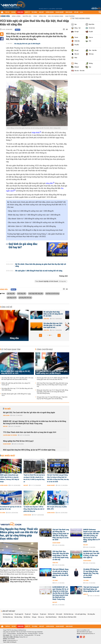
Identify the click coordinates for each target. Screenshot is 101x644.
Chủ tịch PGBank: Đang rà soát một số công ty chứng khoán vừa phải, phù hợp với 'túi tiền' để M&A (60, 573)
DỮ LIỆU (76, 12)
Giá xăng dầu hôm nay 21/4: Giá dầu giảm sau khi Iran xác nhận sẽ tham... (53, 314)
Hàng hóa (5, 16)
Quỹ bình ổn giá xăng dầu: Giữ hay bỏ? (23, 246)
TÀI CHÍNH (34, 12)
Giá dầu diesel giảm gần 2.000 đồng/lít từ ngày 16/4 (16, 395)
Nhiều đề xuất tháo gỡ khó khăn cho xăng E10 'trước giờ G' (16, 384)
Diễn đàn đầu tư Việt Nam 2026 (67, 617)
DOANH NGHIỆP (60, 12)
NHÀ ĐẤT (41, 12)
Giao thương (70, 16)
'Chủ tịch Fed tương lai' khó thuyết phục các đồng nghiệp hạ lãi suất (91, 589)
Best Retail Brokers (51, 617)
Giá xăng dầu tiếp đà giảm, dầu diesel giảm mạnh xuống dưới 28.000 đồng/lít (52, 372)
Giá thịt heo (27, 617)
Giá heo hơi (51, 614)
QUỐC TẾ (27, 12)
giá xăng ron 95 (12, 298)
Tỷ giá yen (35, 614)
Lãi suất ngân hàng (80, 614)
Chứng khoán (4, 485)
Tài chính (3, 513)
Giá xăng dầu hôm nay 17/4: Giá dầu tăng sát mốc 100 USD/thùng (17, 389)
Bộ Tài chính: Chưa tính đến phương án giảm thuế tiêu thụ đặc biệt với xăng (41, 265)
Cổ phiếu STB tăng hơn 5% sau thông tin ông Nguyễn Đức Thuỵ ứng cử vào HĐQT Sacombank (91, 573)
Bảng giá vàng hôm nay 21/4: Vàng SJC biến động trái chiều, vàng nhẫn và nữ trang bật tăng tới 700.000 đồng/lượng (52, 392)
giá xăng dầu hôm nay (25, 298)
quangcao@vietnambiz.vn (88, 634)
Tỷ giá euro (43, 614)
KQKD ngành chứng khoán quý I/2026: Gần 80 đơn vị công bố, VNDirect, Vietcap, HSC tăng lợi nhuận (9, 478)
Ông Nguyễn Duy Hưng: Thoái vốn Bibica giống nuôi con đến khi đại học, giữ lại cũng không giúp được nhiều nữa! (19, 534)
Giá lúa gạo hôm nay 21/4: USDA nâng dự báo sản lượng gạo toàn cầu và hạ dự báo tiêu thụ (52, 379)
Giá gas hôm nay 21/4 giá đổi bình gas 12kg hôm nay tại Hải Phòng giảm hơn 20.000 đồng (52, 398)
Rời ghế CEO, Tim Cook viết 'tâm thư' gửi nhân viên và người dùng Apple (29, 413)
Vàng (35, 16)
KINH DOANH (69, 12)
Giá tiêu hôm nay (69, 614)
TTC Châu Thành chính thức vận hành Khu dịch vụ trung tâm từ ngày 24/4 (30, 432)
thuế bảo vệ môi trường (52, 293)
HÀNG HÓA (20, 12)
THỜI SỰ (7, 12)
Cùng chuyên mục (45, 349)
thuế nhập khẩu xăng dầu (36, 293)
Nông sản (43, 16)
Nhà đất (5, 426)
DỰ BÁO (13, 12)
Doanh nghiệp (7, 444)
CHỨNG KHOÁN (50, 12)
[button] (41, 335)
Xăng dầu (14, 338)
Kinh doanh (6, 415)
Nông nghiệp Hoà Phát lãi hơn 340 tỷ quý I (18, 441)
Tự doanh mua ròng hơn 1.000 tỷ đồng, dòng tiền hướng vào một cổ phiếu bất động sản (34, 509)
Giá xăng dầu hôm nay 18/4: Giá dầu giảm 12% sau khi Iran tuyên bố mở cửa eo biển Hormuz (17, 379)
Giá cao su (41, 617)
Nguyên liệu (27, 16)
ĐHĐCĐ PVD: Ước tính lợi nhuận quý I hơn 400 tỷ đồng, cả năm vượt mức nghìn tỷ (91, 555)
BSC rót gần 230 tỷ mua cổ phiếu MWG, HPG (57, 508)
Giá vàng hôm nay (8, 614)
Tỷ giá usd (28, 614)
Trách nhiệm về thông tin (10, 642)
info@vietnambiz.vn (12, 640)
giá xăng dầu (11, 293)
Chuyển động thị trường (10, 435)
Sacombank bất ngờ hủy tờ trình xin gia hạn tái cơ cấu (11, 508)
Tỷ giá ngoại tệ (19, 614)
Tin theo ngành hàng (81, 18)
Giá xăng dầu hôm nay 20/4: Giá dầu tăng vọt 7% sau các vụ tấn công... (53, 325)
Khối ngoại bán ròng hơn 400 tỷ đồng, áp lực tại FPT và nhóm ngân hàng (29, 450)
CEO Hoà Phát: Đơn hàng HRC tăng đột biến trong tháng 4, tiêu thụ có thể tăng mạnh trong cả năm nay (52, 385)
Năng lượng (16, 16)
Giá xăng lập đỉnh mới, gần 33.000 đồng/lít (27, 44)
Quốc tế (85, 594)
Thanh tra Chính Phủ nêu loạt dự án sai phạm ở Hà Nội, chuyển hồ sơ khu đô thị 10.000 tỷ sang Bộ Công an (34, 478)
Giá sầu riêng (18, 617)
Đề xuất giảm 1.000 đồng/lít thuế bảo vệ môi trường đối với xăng (39, 271)
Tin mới (7, 409)
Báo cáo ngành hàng (56, 16)
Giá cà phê (59, 614)
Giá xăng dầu (91, 614)
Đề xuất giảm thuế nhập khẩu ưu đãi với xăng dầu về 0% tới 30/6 (15, 372)
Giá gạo (34, 617)
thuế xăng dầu (22, 293)
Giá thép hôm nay (8, 617)
